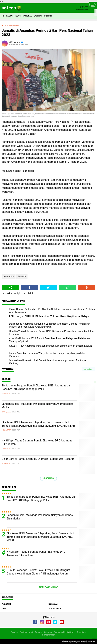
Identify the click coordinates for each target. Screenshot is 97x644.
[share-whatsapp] (67, 288)
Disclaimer (81, 632)
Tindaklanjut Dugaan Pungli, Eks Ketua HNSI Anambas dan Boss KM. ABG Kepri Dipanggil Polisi (36, 387)
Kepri (18, 16)
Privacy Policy (48, 635)
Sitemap (48, 632)
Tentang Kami (26, 632)
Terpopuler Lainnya (48, 587)
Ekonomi (38, 16)
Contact (39, 632)
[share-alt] (10, 288)
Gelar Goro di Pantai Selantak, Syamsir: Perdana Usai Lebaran (38, 459)
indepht (48, 16)
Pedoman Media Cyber (64, 632)
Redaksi (14, 632)
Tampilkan (89, 369)
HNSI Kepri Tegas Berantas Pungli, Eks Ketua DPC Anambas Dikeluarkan (37, 442)
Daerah (10, 16)
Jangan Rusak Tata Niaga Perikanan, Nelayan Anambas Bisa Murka (38, 406)
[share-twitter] (48, 288)
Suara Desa (55, 608)
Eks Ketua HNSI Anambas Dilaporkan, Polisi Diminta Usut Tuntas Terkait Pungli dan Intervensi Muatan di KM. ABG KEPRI (39, 424)
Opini (4, 608)
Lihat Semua (48, 478)
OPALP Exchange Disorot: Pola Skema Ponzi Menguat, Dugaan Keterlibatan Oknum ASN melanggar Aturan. (39, 572)
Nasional (27, 16)
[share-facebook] (29, 288)
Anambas (9, 277)
